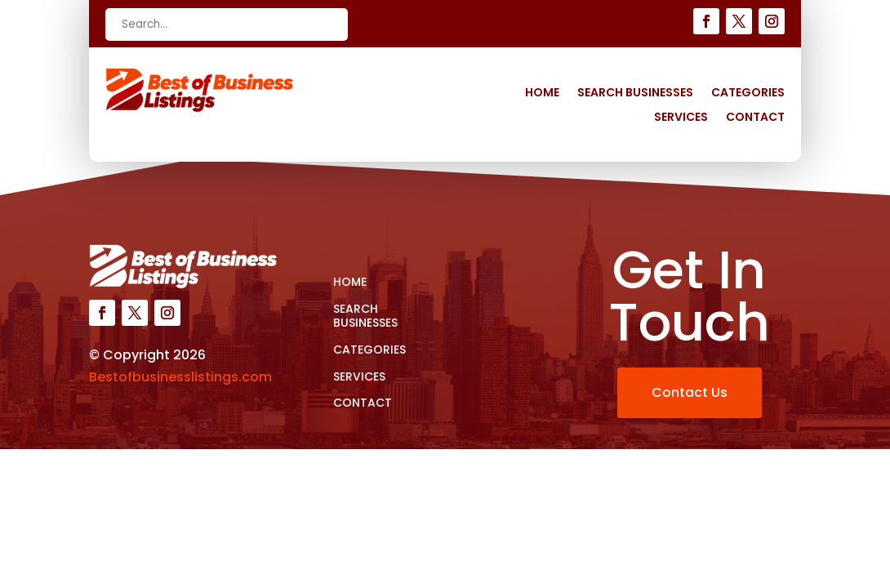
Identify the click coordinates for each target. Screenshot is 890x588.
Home (542, 94)
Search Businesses (635, 94)
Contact (755, 118)
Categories (748, 94)
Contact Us (690, 392)
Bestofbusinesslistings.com (180, 377)
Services (681, 118)
